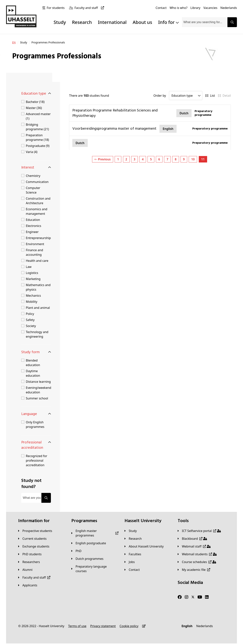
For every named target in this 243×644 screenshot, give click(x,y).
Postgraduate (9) (38, 146)
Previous (103, 159)
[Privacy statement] (103, 626)
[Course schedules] (197, 562)
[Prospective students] (35, 531)
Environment (35, 244)
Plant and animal (38, 308)
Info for (168, 22)
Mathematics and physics (38, 287)
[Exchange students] (34, 546)
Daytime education (33, 373)
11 (203, 159)
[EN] (14, 42)
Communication (37, 182)
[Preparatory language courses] (95, 569)
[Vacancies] (210, 8)
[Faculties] (133, 554)
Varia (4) (32, 152)
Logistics (32, 273)
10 (193, 159)
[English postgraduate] (89, 543)
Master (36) (34, 108)
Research (82, 22)
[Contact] (161, 8)
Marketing (33, 279)
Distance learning (38, 382)
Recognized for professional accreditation (37, 460)
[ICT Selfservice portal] (199, 531)
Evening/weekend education (39, 390)
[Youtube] (200, 597)
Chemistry (33, 176)
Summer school (37, 398)
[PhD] (76, 551)
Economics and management (37, 211)
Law (29, 267)
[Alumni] (25, 570)
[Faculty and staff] (90, 8)
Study (60, 22)
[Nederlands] (229, 8)
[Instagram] (187, 597)
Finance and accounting (34, 252)
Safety (30, 320)
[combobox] (205, 22)
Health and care (37, 261)
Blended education (33, 363)
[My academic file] (194, 570)
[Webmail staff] (194, 546)
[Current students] (32, 539)
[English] (187, 626)
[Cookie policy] (129, 626)
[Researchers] (29, 562)
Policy (30, 314)
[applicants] (28, 585)
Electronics (34, 226)
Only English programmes (35, 424)
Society (31, 326)
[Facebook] (180, 597)
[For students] (56, 8)
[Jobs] (130, 562)
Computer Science (33, 190)
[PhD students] (30, 554)
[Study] (131, 531)
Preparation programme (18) (37, 137)
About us (142, 22)
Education (33, 220)
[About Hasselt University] (144, 546)
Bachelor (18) (35, 102)
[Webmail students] (197, 554)
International (112, 22)
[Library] (195, 8)
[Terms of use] (77, 626)
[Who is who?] (178, 8)
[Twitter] (193, 597)
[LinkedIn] (207, 597)
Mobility (32, 302)
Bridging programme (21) (37, 127)
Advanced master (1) (38, 116)
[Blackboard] (192, 539)
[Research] (133, 539)
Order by (160, 96)
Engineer (32, 232)
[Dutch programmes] (87, 559)
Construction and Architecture (38, 201)
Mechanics (33, 296)
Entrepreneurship (38, 238)
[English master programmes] (95, 533)
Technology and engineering (37, 334)
